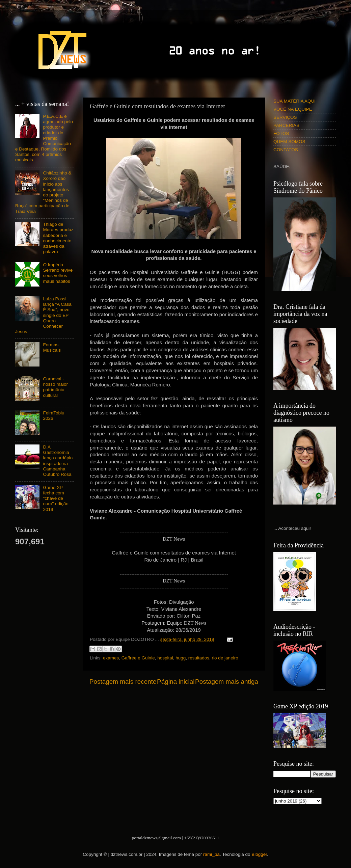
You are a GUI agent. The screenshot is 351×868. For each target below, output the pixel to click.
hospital (165, 658)
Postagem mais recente (123, 682)
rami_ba (211, 854)
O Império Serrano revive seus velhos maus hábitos (58, 273)
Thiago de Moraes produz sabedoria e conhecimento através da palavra (58, 238)
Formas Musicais (52, 347)
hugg (181, 658)
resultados (199, 658)
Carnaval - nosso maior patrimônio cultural (55, 387)
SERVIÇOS (285, 117)
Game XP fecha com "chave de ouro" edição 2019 (56, 498)
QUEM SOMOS (289, 142)
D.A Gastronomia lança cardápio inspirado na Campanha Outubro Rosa (58, 461)
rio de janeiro (225, 658)
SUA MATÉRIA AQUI (294, 101)
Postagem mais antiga (227, 682)
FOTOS (281, 133)
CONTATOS (286, 150)
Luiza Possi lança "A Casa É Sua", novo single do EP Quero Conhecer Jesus (43, 315)
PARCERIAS (286, 125)
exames (111, 658)
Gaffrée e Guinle (138, 658)
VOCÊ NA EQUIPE (293, 109)
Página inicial (176, 682)
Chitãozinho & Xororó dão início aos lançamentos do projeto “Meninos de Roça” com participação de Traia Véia (43, 192)
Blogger (259, 854)
